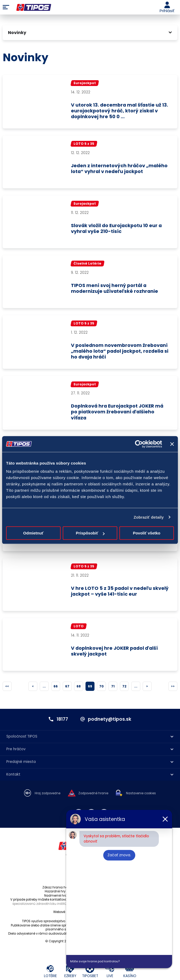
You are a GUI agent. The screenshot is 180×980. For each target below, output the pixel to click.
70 (102, 688)
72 (124, 688)
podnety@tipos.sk (110, 721)
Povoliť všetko (147, 533)
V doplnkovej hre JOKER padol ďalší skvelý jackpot (116, 654)
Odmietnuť (33, 533)
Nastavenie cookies (141, 795)
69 (90, 688)
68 (79, 688)
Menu (6, 7)
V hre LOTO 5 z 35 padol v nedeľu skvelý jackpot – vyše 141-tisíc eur (121, 594)
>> (173, 688)
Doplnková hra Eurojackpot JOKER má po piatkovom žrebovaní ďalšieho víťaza (119, 413)
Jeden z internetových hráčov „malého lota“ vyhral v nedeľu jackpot (120, 169)
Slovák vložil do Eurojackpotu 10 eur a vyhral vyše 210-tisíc (117, 229)
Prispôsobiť (90, 533)
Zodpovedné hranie (93, 795)
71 (113, 688)
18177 (62, 721)
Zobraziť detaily (149, 517)
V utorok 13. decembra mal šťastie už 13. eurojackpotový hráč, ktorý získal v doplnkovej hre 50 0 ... (119, 111)
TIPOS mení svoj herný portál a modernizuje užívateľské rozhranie (115, 289)
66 (56, 688)
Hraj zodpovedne (48, 795)
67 (67, 688)
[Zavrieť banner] (172, 444)
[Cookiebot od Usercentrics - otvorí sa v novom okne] (139, 444)
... (44, 688)
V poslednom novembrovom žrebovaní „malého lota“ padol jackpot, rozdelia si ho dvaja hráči (120, 352)
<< (7, 688)
